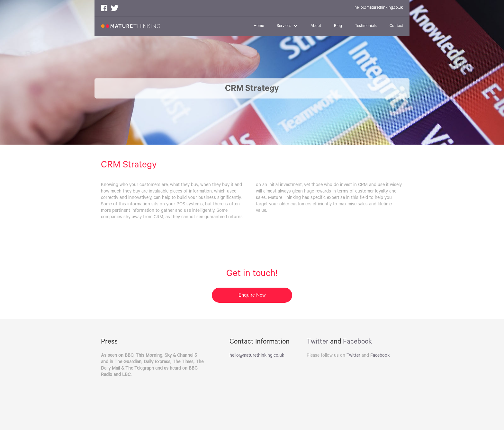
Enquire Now (252, 296)
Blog (338, 26)
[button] (287, 26)
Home (259, 26)
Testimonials (366, 26)
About (316, 26)
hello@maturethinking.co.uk (379, 8)
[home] (130, 22)
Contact (396, 26)
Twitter (318, 342)
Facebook (357, 342)
